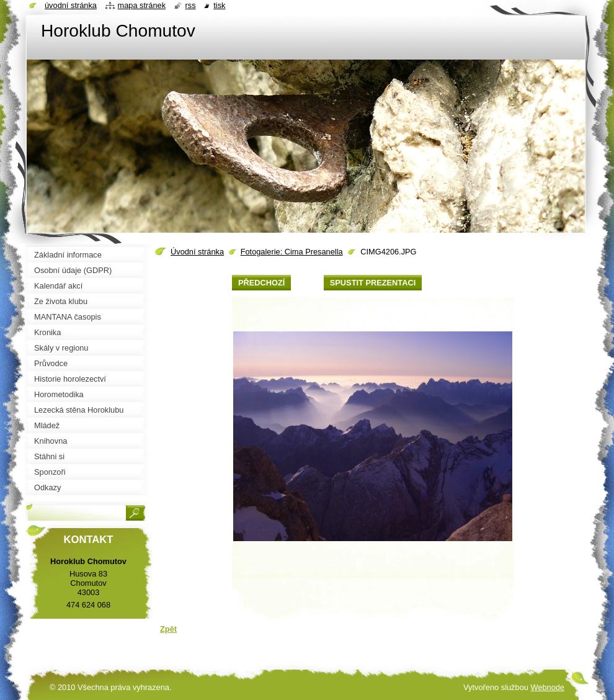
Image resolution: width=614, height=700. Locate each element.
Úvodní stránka (197, 252)
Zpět (168, 629)
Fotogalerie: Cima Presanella (292, 252)
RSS (191, 5)
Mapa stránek (142, 5)
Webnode (547, 687)
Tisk (219, 5)
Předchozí (261, 283)
